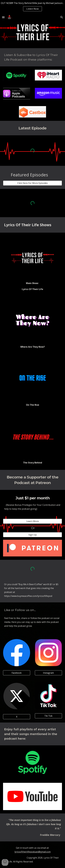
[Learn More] (32, 521)
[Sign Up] (32, 535)
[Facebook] (17, 673)
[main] (32, 57)
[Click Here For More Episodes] (32, 183)
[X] (17, 717)
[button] (3, 17)
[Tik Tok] (48, 716)
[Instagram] (48, 673)
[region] (32, 7)
